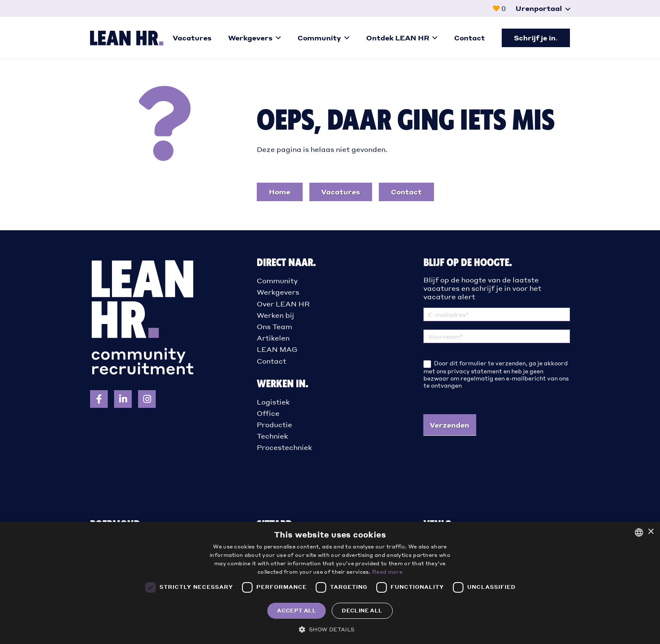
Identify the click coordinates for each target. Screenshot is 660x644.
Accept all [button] (297, 611)
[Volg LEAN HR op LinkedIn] (123, 399)
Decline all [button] (362, 611)
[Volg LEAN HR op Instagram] (147, 399)
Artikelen (273, 338)
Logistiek (273, 402)
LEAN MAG (277, 349)
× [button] (651, 532)
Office (268, 413)
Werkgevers (278, 292)
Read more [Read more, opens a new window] (387, 572)
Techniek (272, 436)
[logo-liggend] (127, 38)
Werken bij (275, 315)
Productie (274, 424)
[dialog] (330, 583)
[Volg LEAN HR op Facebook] (99, 399)
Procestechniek (284, 447)
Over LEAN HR (283, 304)
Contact (271, 361)
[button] (543, 8)
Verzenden (450, 425)
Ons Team (274, 326)
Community (277, 281)
